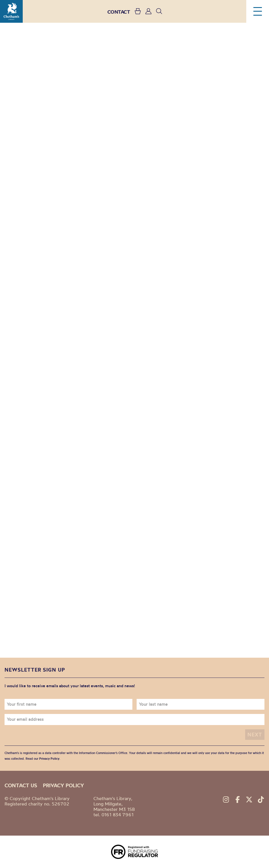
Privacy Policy (49, 759)
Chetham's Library (11, 11)
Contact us (21, 785)
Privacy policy (63, 785)
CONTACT (119, 12)
